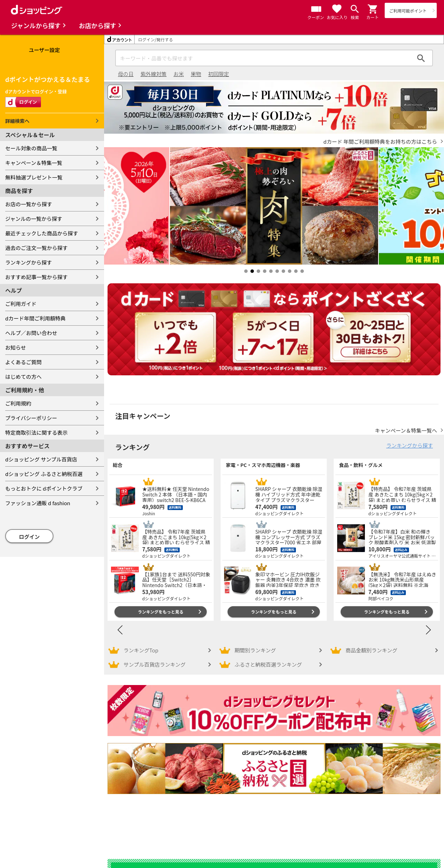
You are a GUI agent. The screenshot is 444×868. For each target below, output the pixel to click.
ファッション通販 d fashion (38, 503)
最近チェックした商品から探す (42, 233)
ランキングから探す (29, 262)
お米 (179, 74)
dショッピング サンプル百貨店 (41, 459)
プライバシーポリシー (31, 418)
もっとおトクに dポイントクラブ (44, 488)
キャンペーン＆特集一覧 (34, 163)
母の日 (126, 74)
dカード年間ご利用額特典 (35, 318)
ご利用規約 (18, 403)
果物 (196, 74)
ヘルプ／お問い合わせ (31, 333)
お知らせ (16, 347)
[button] (373, 9)
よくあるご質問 (23, 362)
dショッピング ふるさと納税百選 (44, 474)
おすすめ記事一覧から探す (36, 277)
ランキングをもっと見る (161, 605)
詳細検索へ (17, 121)
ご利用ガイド (21, 304)
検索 (421, 58)
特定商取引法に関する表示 (36, 432)
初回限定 (219, 74)
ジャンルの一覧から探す (34, 219)
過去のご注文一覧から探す (36, 248)
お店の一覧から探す (29, 204)
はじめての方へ (23, 377)
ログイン (29, 537)
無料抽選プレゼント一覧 (34, 177)
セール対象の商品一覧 (31, 148)
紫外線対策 (153, 74)
